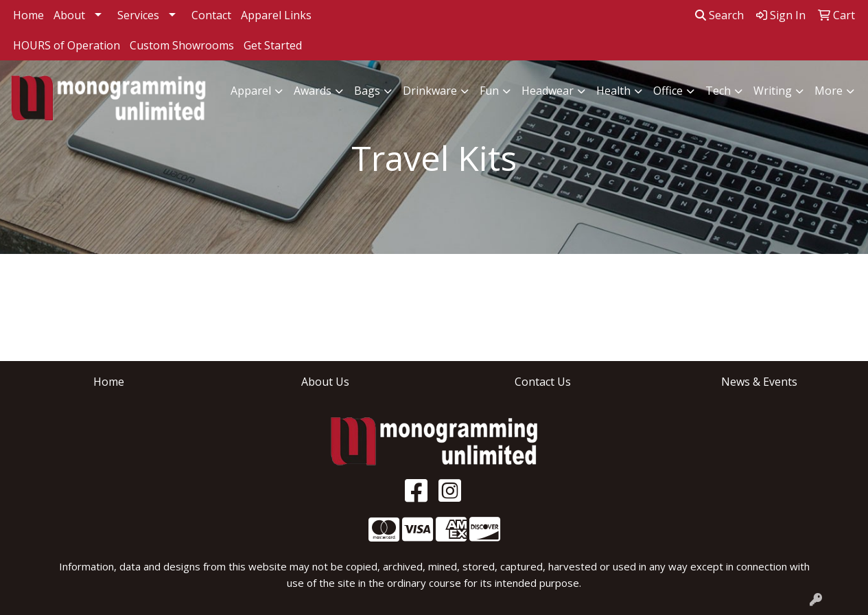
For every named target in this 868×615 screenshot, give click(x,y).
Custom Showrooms (182, 45)
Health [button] (613, 91)
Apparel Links (276, 15)
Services (138, 15)
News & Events (759, 382)
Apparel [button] (251, 91)
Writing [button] (773, 91)
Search (719, 15)
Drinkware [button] (430, 91)
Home (28, 15)
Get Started (273, 45)
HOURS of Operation (67, 45)
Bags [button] (367, 91)
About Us (325, 382)
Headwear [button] (548, 91)
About (69, 15)
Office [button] (668, 91)
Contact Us (543, 382)
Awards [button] (313, 91)
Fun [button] (489, 91)
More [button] (829, 91)
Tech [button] (718, 91)
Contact (211, 15)
